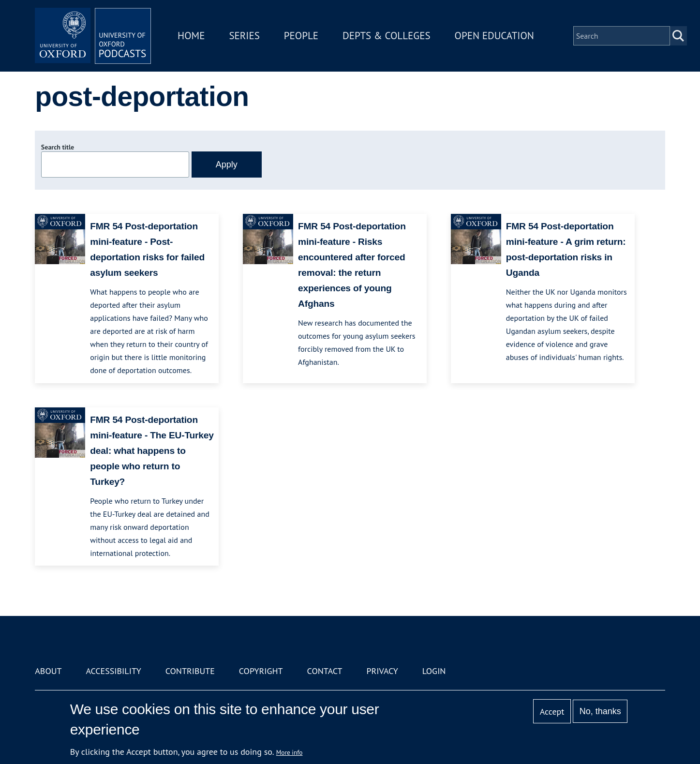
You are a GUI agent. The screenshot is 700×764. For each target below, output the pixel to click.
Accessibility (113, 671)
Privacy (382, 671)
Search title (58, 147)
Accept (552, 712)
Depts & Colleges (387, 36)
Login (434, 671)
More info (290, 752)
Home (191, 36)
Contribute (190, 671)
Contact (325, 671)
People (301, 36)
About (48, 671)
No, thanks (600, 711)
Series (244, 36)
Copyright (261, 671)
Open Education (494, 36)
